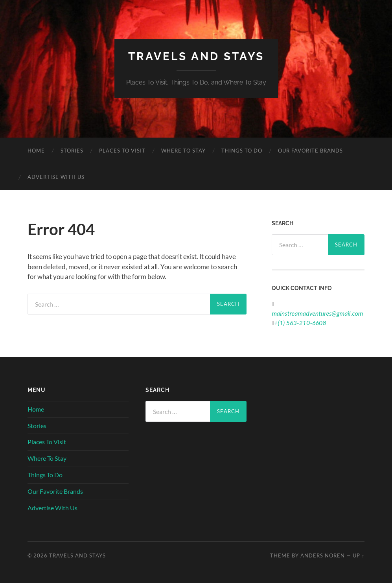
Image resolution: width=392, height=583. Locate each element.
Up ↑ (359, 555)
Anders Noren (323, 555)
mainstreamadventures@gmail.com (317, 313)
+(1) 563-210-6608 (300, 323)
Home (36, 151)
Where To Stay (183, 151)
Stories (72, 151)
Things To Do (242, 151)
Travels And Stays (196, 56)
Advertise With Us (56, 177)
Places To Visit (122, 151)
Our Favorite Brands (310, 151)
